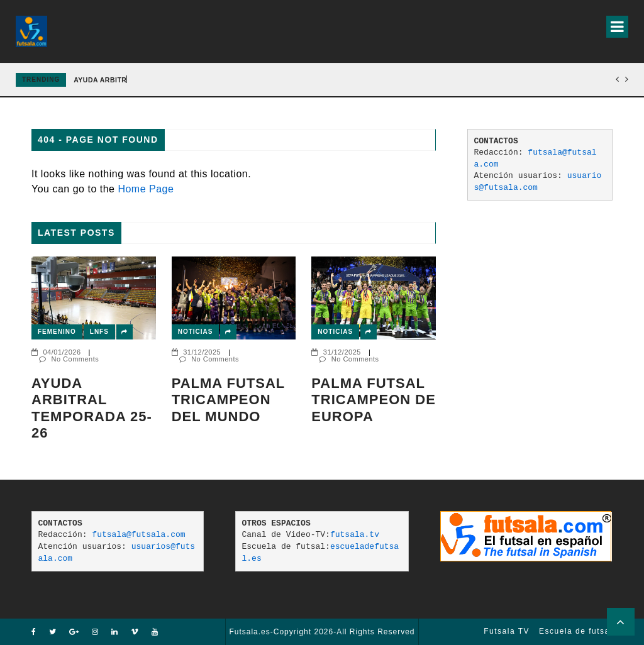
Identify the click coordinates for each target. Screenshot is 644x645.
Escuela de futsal (576, 631)
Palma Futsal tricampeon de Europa (374, 400)
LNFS (99, 332)
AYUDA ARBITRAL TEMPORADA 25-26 (92, 408)
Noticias (196, 332)
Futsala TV (507, 631)
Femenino (57, 332)
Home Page (146, 189)
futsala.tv (355, 535)
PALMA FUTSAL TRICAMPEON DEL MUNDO (228, 400)
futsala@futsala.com (138, 535)
